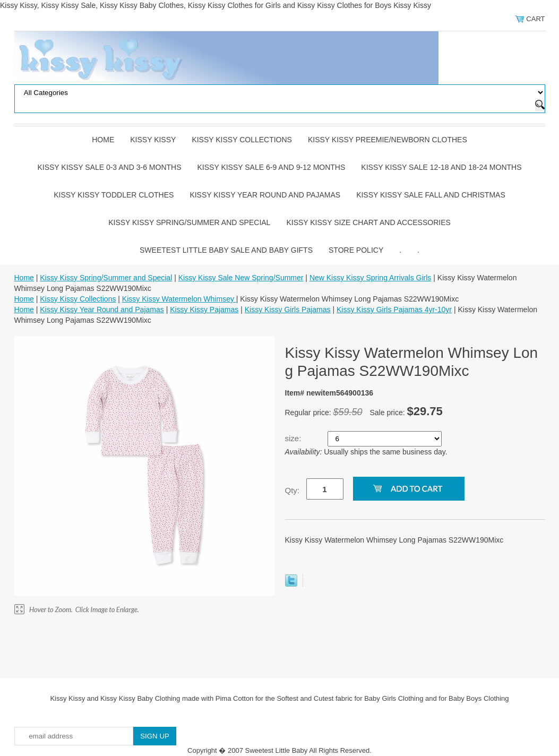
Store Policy (356, 250)
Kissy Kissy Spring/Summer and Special (189, 222)
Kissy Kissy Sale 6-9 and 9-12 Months (272, 167)
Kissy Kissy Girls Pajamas (288, 310)
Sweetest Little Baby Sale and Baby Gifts (226, 250)
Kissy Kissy (153, 140)
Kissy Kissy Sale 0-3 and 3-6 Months (109, 167)
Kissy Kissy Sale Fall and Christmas (431, 195)
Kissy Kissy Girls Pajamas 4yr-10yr (394, 310)
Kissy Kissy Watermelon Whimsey (179, 299)
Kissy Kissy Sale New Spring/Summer (241, 278)
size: (294, 438)
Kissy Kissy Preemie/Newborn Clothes (388, 140)
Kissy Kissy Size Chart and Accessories (368, 222)
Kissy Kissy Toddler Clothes (114, 195)
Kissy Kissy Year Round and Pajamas (265, 195)
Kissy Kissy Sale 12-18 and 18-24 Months (441, 167)
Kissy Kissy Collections (242, 140)
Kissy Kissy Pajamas (204, 310)
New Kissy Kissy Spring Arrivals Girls (371, 278)
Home (103, 140)
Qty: (293, 490)
